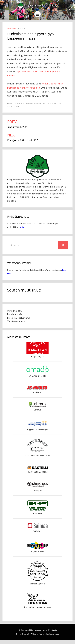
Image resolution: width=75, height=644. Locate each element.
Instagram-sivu (15, 311)
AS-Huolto (38, 392)
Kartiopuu (37, 513)
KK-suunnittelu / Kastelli (38, 472)
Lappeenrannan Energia (38, 429)
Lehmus (37, 410)
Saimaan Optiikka (37, 584)
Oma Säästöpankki (38, 376)
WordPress (54, 634)
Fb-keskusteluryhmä (19, 318)
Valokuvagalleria (16, 321)
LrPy (23, 29)
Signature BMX (37, 552)
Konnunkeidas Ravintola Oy (38, 455)
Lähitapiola (37, 490)
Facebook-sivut (16, 314)
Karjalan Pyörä (38, 357)
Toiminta (56, 103)
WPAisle (34, 634)
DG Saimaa (38, 531)
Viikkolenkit (14, 106)
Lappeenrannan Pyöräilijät (46, 630)
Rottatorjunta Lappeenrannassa (37, 607)
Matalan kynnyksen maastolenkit (34, 103)
